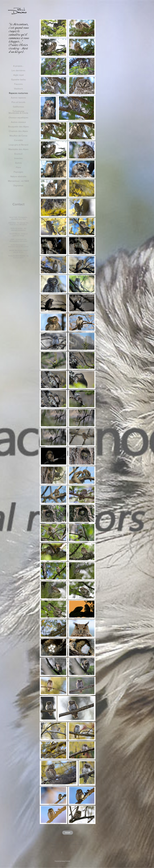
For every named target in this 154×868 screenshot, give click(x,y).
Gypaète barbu (18, 79)
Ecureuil (18, 154)
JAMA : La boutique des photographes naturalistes (18, 240)
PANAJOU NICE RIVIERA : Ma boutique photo (18, 257)
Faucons (18, 84)
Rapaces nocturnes (18, 93)
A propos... (18, 66)
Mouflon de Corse (18, 136)
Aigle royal (18, 75)
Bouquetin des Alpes (18, 126)
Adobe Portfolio (66, 861)
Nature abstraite (18, 176)
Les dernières (18, 70)
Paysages (18, 172)
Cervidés (18, 140)
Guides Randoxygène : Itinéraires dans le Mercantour (18, 246)
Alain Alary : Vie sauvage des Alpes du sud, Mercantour (18, 224)
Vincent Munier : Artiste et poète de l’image (18, 235)
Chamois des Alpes (18, 131)
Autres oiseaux (18, 122)
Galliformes (18, 107)
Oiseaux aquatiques (18, 117)
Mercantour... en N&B (18, 181)
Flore (18, 167)
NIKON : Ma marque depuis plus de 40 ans (18, 251)
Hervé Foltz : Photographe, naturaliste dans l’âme (18, 218)
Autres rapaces (18, 98)
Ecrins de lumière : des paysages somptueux (18, 229)
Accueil (68, 833)
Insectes (18, 158)
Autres (18, 163)
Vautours (18, 88)
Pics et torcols (18, 102)
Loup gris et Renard (18, 145)
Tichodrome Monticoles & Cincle (18, 112)
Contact (18, 204)
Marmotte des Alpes (18, 149)
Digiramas (18, 185)
